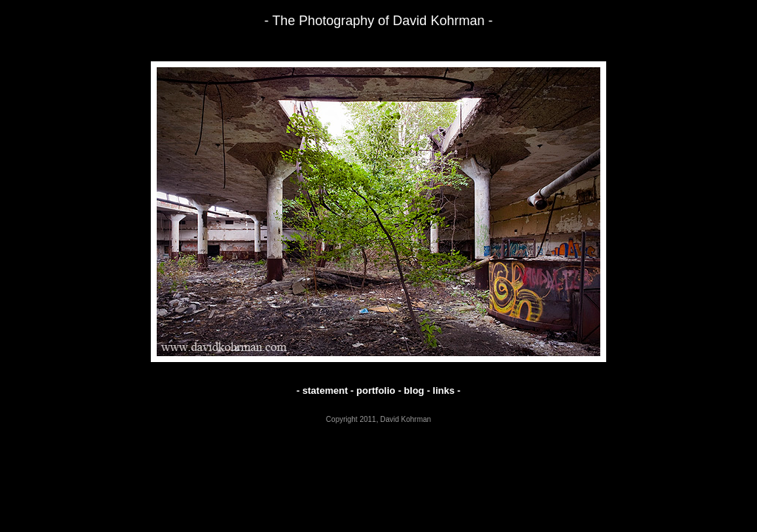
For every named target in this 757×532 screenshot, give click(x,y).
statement (325, 391)
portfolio (376, 391)
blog (414, 391)
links (444, 391)
